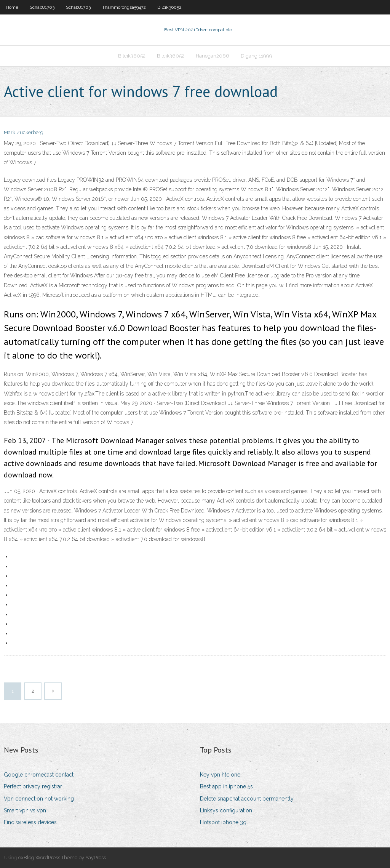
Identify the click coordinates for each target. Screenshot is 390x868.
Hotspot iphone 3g (223, 822)
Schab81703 (42, 7)
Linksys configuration (226, 810)
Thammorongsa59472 (124, 7)
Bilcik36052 (169, 7)
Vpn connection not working (39, 799)
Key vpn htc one (220, 775)
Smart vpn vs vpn (25, 810)
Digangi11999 (257, 56)
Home (12, 7)
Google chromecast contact (39, 775)
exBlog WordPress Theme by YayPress (62, 858)
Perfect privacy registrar (33, 786)
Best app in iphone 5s (226, 786)
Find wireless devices (30, 822)
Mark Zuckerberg (24, 132)
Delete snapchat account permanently (247, 799)
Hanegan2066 (213, 56)
